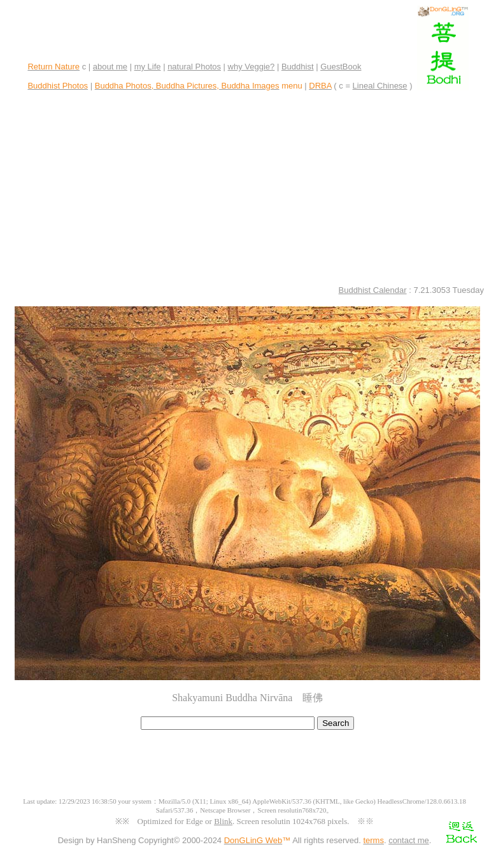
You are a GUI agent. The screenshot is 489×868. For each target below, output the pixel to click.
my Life (148, 67)
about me (110, 67)
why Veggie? (252, 67)
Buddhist (298, 67)
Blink (223, 821)
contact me (409, 840)
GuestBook (341, 67)
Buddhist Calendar (373, 290)
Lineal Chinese (380, 86)
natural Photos (194, 67)
